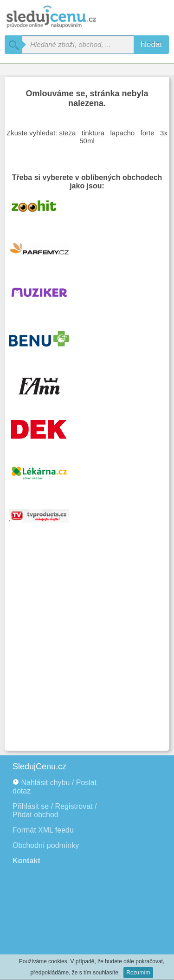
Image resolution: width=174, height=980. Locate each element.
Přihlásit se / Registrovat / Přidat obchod (55, 810)
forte (148, 133)
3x (164, 133)
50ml (87, 141)
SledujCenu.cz (39, 767)
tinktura (93, 133)
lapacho (123, 133)
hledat (151, 44)
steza (67, 133)
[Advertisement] (87, 654)
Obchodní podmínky (46, 845)
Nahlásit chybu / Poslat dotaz (55, 787)
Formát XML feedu (43, 830)
